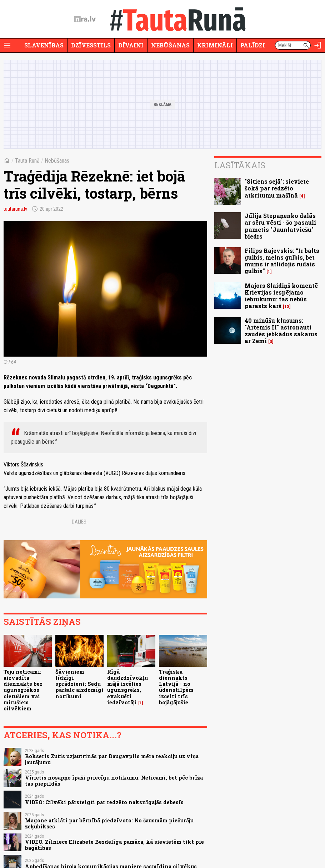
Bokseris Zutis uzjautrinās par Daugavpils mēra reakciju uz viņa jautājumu (112, 759)
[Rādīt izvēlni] (7, 45)
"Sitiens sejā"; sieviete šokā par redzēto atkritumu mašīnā (277, 188)
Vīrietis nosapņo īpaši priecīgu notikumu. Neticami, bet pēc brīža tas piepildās (114, 781)
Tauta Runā (27, 161)
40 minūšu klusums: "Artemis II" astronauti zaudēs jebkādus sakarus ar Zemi (281, 331)
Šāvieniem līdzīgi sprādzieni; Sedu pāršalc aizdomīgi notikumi (79, 684)
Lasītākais (240, 165)
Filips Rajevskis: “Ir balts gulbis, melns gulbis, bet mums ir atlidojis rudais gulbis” (282, 261)
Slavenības (44, 45)
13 (287, 307)
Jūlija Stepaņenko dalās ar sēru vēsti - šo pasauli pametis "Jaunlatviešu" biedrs (280, 226)
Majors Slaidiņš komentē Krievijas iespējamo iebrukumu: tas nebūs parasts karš (281, 296)
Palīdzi (253, 45)
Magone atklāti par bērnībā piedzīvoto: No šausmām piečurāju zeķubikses (109, 823)
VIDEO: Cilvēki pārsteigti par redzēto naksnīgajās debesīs (104, 802)
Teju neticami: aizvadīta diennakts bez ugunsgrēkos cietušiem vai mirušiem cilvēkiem (23, 690)
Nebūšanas (170, 45)
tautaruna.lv (15, 209)
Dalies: (80, 522)
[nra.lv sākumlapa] (85, 19)
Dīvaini (131, 45)
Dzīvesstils (91, 45)
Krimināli (215, 45)
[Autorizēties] (318, 45)
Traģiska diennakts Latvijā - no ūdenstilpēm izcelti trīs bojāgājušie (176, 687)
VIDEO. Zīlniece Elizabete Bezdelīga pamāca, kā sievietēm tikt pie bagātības (114, 845)
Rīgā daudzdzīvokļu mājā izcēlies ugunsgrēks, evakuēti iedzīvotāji (127, 687)
